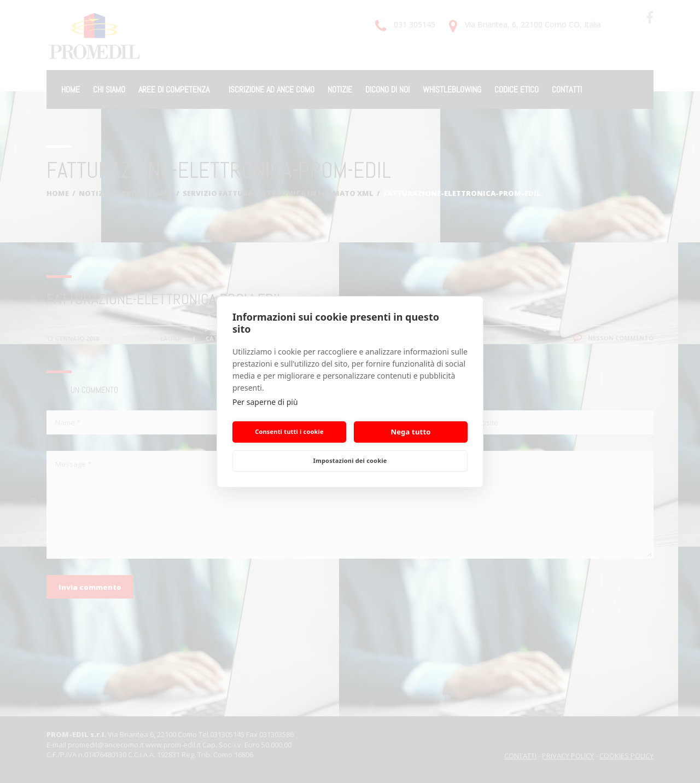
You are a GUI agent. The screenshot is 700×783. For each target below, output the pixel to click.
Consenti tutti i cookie (289, 431)
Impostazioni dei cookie (350, 460)
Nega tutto (410, 432)
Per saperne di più (265, 402)
